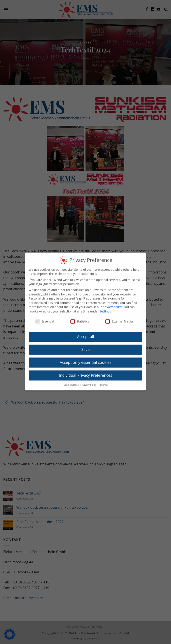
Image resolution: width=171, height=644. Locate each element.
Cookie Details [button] (71, 378)
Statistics (80, 315)
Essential (45, 315)
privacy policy (112, 300)
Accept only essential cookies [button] (85, 356)
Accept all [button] (85, 330)
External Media (119, 315)
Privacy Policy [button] (89, 378)
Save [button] (85, 343)
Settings (105, 305)
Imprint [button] (104, 378)
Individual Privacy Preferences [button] (85, 369)
